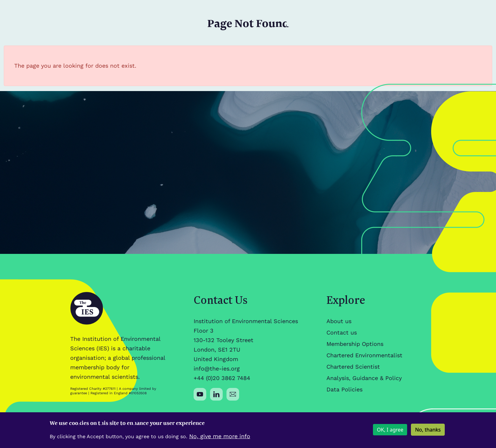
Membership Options (355, 344)
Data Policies (344, 389)
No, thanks (428, 432)
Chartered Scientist (353, 367)
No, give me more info (220, 438)
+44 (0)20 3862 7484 (222, 378)
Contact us (342, 332)
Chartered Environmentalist (364, 355)
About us (339, 321)
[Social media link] (200, 394)
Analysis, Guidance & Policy (364, 378)
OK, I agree (390, 432)
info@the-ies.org (217, 368)
